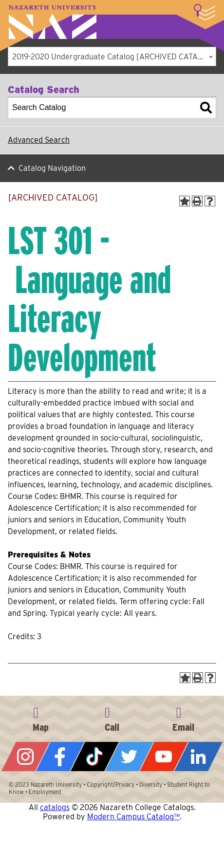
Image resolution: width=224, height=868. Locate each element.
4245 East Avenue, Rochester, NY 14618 (40, 718)
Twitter (129, 757)
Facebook (60, 757)
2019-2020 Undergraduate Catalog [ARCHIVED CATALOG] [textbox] (114, 57)
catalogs (55, 807)
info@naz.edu (184, 718)
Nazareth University (53, 22)
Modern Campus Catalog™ (133, 817)
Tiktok (95, 757)
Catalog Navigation (52, 168)
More (205, 12)
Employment (45, 792)
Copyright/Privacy (111, 785)
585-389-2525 (112, 718)
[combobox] (112, 56)
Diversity (151, 785)
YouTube (164, 757)
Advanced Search (39, 140)
